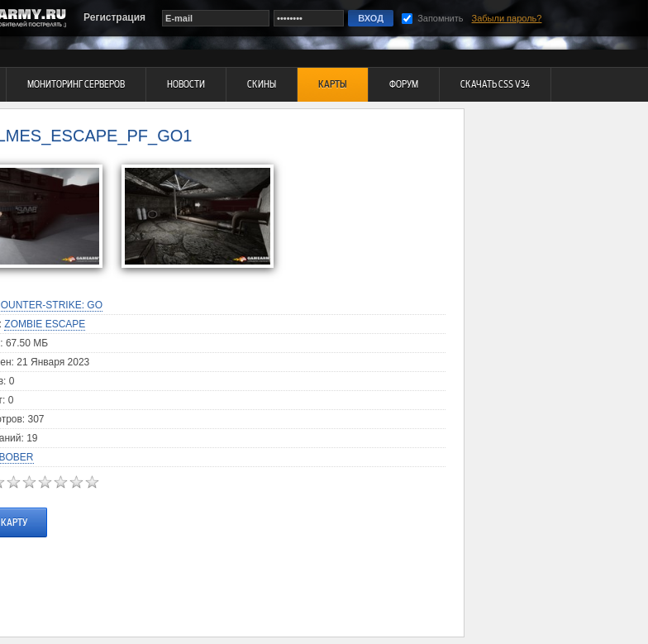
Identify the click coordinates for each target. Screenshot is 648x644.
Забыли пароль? (507, 18)
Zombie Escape (45, 324)
